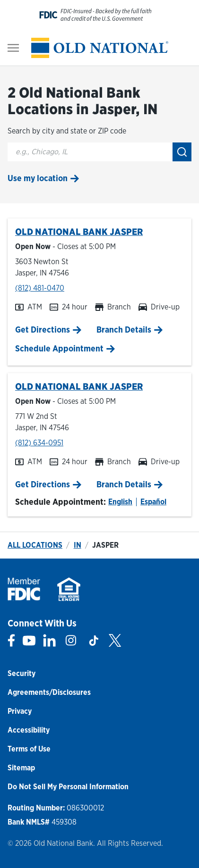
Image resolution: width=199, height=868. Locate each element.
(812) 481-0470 (40, 288)
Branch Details (124, 330)
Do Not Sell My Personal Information (68, 787)
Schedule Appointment (59, 348)
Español (153, 502)
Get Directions (43, 330)
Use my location (38, 178)
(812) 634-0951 (39, 443)
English (120, 502)
